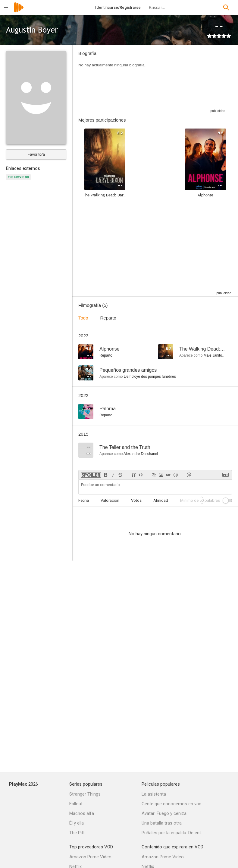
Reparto (108, 318)
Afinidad (161, 500)
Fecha (84, 500)
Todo (83, 318)
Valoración (110, 500)
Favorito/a (36, 154)
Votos (136, 500)
